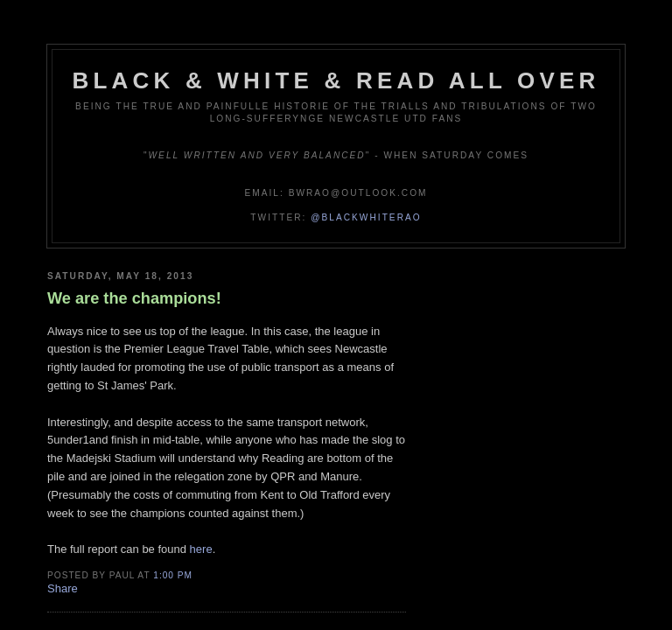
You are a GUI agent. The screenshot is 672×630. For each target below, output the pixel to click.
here (201, 549)
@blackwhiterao (366, 217)
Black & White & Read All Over (336, 80)
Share (63, 588)
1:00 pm (173, 575)
